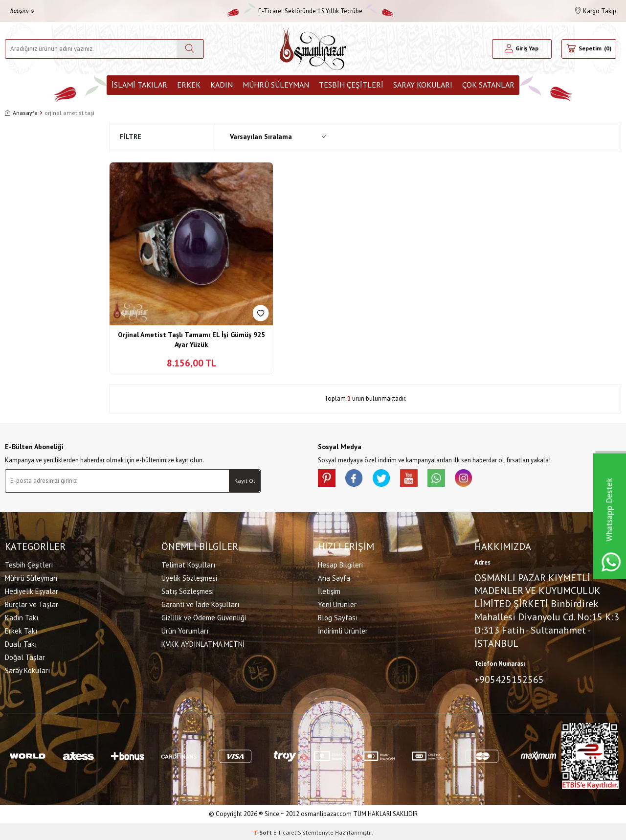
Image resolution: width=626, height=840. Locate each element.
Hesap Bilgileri (340, 564)
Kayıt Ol (245, 481)
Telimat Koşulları (188, 564)
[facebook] (357, 479)
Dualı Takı (21, 643)
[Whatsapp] (445, 479)
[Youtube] (416, 479)
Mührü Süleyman (276, 85)
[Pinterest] (328, 479)
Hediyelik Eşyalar (32, 590)
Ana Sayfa (334, 577)
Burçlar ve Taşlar (32, 603)
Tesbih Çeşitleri (351, 85)
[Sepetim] (589, 49)
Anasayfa (21, 113)
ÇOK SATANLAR (488, 85)
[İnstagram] (474, 479)
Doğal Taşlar (25, 656)
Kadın (222, 85)
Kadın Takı (22, 617)
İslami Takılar (139, 85)
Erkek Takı (21, 630)
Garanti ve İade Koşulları (200, 603)
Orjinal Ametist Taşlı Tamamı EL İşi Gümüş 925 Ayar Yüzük (191, 340)
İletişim (22, 11)
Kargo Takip (596, 11)
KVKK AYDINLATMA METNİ (203, 643)
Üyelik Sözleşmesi (189, 577)
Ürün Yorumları (185, 630)
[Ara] (190, 49)
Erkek (189, 85)
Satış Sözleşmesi (188, 590)
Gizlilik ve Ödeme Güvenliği (204, 617)
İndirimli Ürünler (343, 630)
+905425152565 (509, 679)
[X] (386, 479)
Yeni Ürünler (337, 603)
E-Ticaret (285, 830)
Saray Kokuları (423, 85)
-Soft (263, 830)
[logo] (313, 49)
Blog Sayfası (338, 617)
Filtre (131, 136)
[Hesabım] (522, 49)
